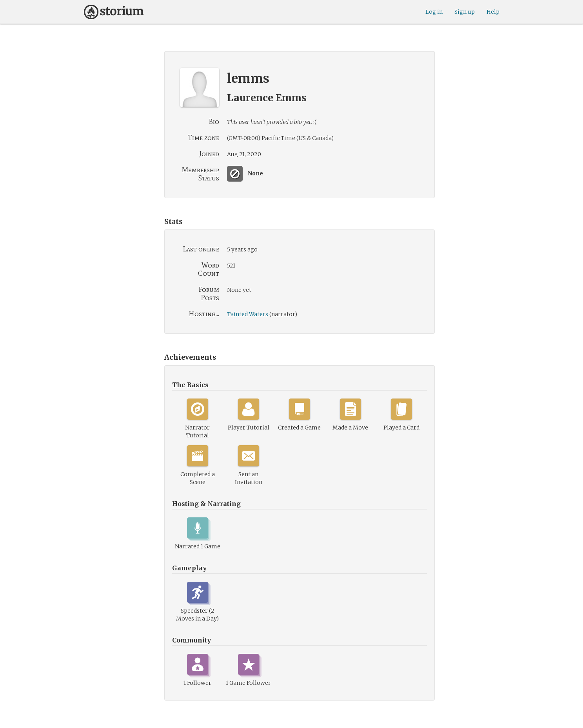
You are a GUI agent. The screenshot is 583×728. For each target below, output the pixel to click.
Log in (434, 12)
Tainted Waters (248, 314)
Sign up (465, 12)
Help (493, 12)
